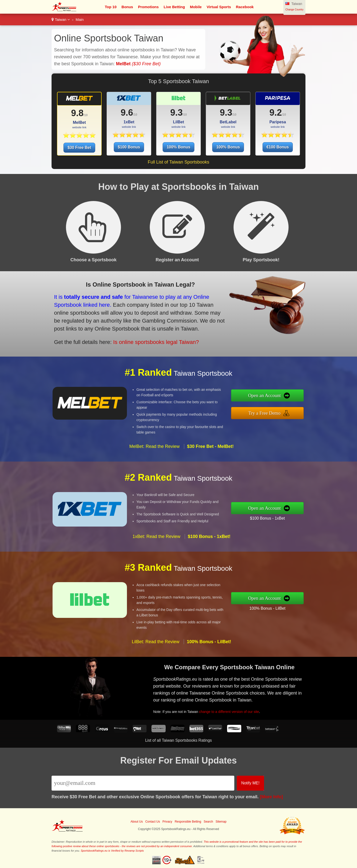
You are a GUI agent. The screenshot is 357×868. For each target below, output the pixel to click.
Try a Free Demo (288, 410)
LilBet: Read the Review (155, 665)
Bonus (127, 7)
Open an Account (288, 399)
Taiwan (61, 19)
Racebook (245, 7)
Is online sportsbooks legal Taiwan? (127, 332)
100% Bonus (178, 147)
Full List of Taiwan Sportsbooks (178, 162)
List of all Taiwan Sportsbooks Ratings (178, 740)
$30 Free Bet (79, 148)
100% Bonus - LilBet (290, 604)
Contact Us (153, 822)
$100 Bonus (129, 147)
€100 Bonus (278, 147)
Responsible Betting (188, 822)
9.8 (77, 113)
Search (208, 822)
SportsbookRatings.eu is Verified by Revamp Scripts (112, 851)
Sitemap (221, 822)
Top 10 (111, 7)
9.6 (127, 113)
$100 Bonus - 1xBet (290, 514)
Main (80, 19)
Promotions (148, 7)
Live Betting (174, 7)
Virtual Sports (219, 7)
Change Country (294, 10)
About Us (137, 822)
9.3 (177, 113)
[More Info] (271, 797)
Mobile (196, 7)
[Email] (143, 783)
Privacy (167, 822)
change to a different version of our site (252, 703)
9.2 (276, 113)
